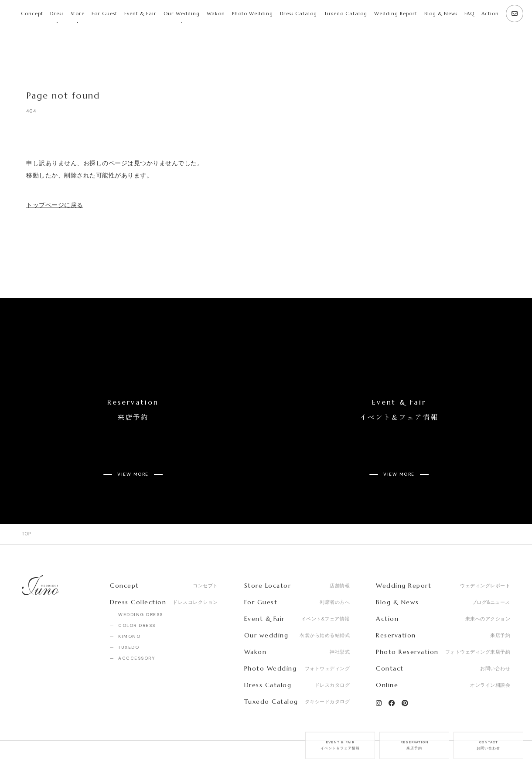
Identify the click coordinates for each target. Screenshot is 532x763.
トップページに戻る (55, 205)
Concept (32, 14)
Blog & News (441, 14)
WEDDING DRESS (141, 584)
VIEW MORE (133, 449)
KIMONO (129, 605)
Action (490, 14)
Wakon (216, 14)
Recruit (77, 736)
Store (78, 14)
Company (35, 736)
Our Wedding (182, 14)
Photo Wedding (252, 14)
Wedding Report (396, 14)
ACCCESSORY (136, 627)
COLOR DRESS (137, 594)
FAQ (469, 14)
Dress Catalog (298, 14)
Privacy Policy (124, 736)
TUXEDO (129, 616)
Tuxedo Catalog (346, 14)
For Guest (104, 14)
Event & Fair (140, 14)
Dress (57, 14)
